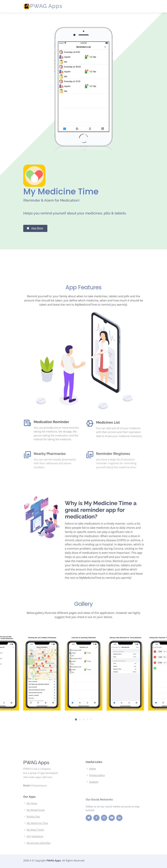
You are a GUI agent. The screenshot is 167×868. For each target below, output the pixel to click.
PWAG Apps (46, 6)
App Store (35, 245)
